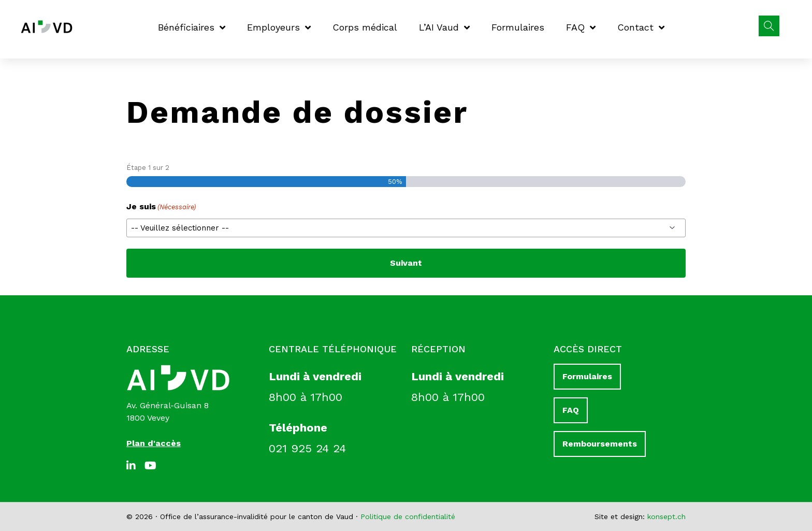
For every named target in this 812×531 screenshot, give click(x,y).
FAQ (581, 27)
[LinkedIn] (134, 466)
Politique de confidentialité (408, 516)
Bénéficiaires (192, 27)
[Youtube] (152, 466)
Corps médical (365, 27)
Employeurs (279, 27)
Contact (641, 27)
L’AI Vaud (444, 27)
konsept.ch (666, 516)
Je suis (161, 207)
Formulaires (518, 27)
